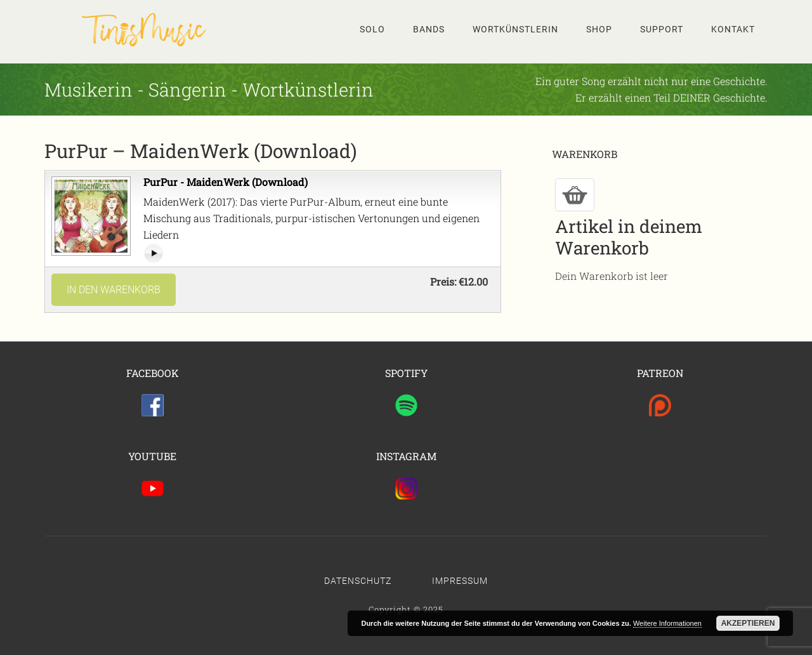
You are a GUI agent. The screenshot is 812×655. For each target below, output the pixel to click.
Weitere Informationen (667, 623)
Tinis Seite (146, 29)
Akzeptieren (748, 623)
